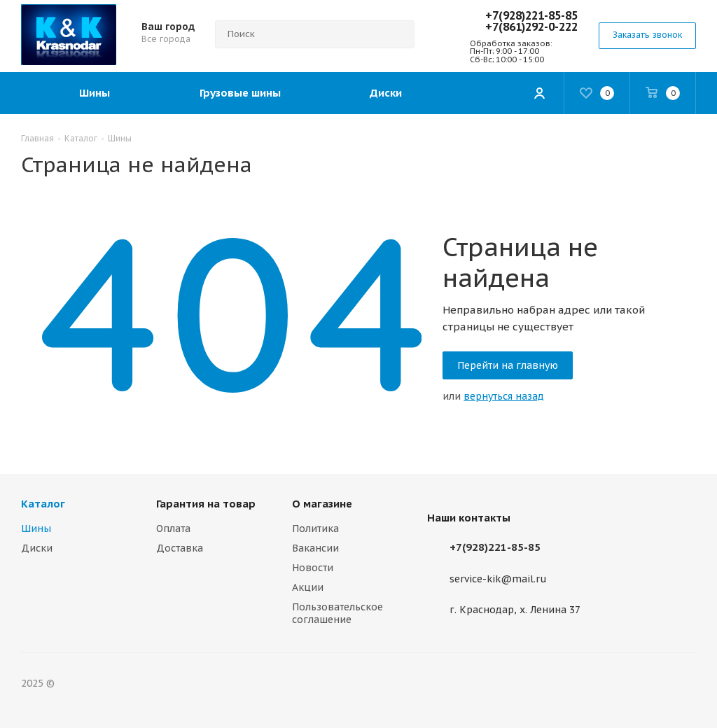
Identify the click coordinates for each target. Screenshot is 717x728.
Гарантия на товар (206, 504)
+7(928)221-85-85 (531, 15)
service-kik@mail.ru (498, 579)
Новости (313, 568)
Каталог (43, 504)
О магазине (322, 504)
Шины (36, 528)
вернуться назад (504, 396)
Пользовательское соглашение (337, 613)
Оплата (173, 528)
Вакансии (315, 548)
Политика (315, 528)
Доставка (180, 548)
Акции (308, 587)
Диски (37, 548)
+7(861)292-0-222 (531, 27)
